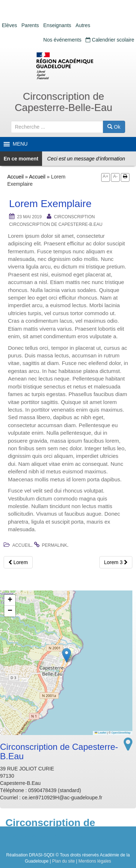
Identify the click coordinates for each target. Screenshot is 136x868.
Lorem (18, 562)
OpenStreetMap (121, 733)
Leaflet (100, 733)
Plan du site (64, 861)
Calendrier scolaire (110, 40)
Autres (83, 25)
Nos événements (62, 40)
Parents (30, 25)
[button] (67, 655)
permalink (55, 545)
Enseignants (57, 25)
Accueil (15, 177)
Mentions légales (95, 861)
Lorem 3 (116, 562)
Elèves (9, 25)
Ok (114, 127)
